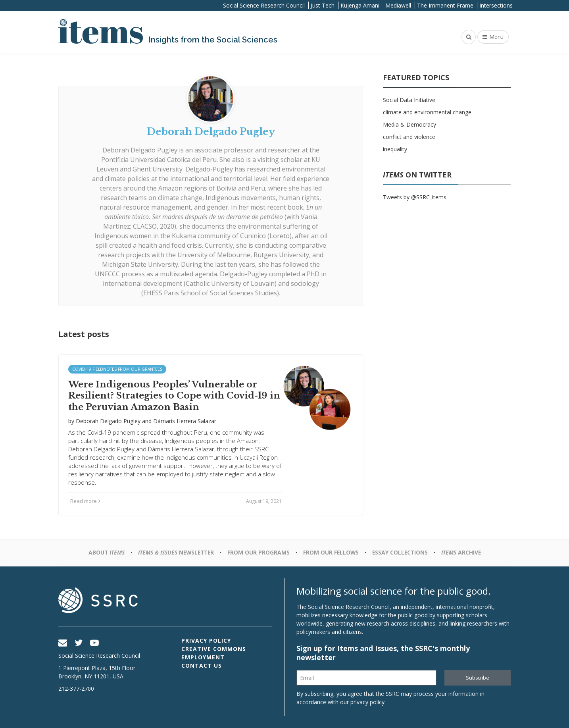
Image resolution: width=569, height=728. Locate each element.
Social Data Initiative (409, 100)
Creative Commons (214, 649)
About (104, 552)
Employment (203, 657)
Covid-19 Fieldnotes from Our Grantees (117, 369)
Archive (463, 552)
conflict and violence (409, 137)
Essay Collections (401, 552)
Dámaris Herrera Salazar (185, 421)
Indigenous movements (241, 198)
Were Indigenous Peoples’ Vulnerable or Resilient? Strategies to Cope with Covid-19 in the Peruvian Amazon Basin (174, 396)
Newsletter (175, 552)
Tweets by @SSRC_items (415, 197)
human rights (299, 198)
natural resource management (145, 207)
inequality (395, 149)
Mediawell (398, 5)
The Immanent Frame (445, 5)
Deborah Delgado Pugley (140, 150)
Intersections (496, 5)
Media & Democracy (409, 124)
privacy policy (367, 702)
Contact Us (202, 665)
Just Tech (323, 5)
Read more (85, 501)
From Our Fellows (331, 552)
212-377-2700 (76, 689)
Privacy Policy (206, 640)
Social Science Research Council (264, 5)
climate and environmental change (427, 112)
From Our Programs (259, 552)
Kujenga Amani (360, 5)
